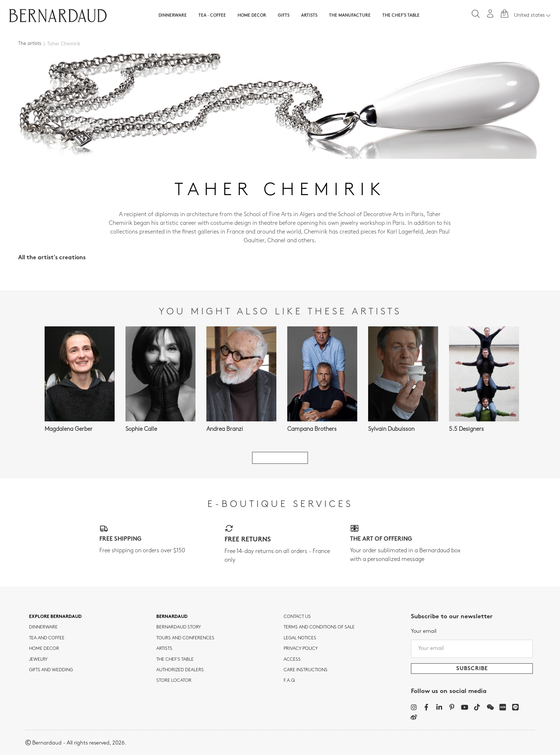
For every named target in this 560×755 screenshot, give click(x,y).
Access (292, 660)
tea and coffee (47, 638)
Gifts (284, 16)
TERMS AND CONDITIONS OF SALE (319, 627)
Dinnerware (173, 16)
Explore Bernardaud (55, 617)
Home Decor (252, 16)
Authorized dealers (180, 670)
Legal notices (300, 638)
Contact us (297, 617)
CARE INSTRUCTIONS (306, 670)
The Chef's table (401, 16)
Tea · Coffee (212, 16)
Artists (309, 16)
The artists (30, 44)
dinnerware (43, 627)
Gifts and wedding (51, 670)
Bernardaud (172, 617)
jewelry (38, 660)
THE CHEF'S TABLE (175, 660)
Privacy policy (301, 649)
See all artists (280, 458)
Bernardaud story (179, 627)
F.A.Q (289, 681)
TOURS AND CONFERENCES (185, 638)
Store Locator (174, 681)
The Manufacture (350, 16)
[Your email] (472, 649)
